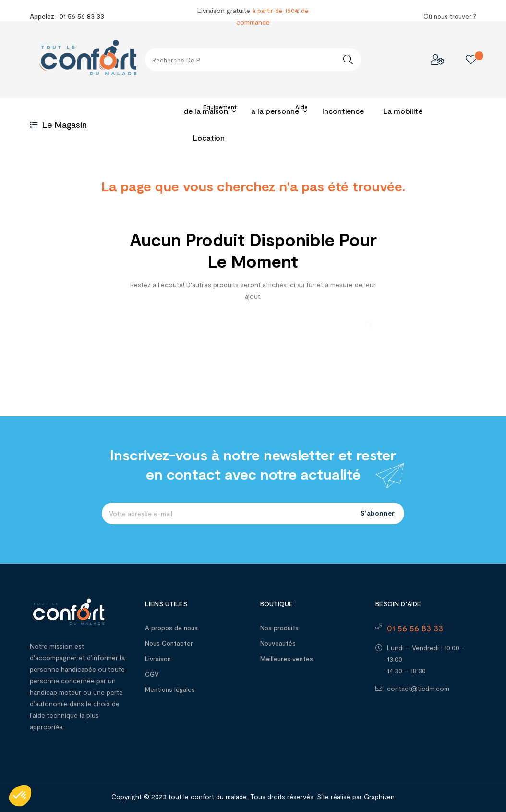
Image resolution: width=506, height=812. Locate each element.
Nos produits (279, 628)
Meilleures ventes (287, 659)
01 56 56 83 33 (415, 628)
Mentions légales (170, 689)
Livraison (158, 659)
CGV (152, 674)
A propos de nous (171, 628)
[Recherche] (253, 321)
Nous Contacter (169, 643)
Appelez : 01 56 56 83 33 (67, 16)
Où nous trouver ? (450, 16)
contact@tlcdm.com (418, 688)
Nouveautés (278, 643)
